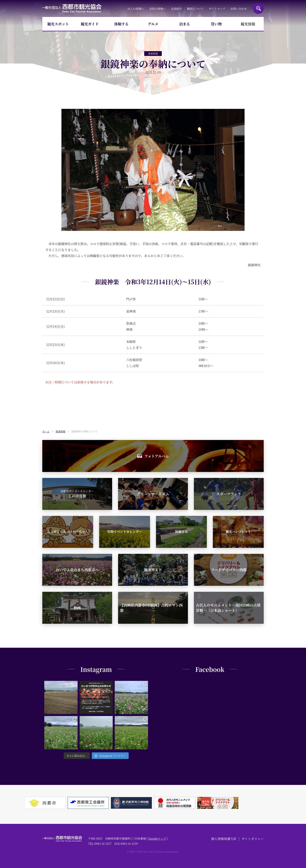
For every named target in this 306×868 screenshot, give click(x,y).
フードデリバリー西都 (229, 570)
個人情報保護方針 (224, 839)
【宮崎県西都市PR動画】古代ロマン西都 (151, 607)
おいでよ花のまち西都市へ (77, 570)
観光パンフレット (238, 532)
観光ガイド (90, 24)
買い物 (216, 24)
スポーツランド (229, 494)
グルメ (153, 24)
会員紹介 (177, 9)
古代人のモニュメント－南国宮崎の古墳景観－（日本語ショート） (228, 607)
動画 (77, 608)
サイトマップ (217, 9)
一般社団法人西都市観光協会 (72, 8)
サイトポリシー (253, 839)
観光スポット (58, 24)
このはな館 (77, 494)
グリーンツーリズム (153, 494)
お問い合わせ (239, 9)
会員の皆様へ (158, 9)
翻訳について (195, 9)
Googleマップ (157, 838)
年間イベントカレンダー (124, 532)
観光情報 (248, 24)
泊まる (185, 24)
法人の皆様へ (136, 9)
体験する (121, 24)
